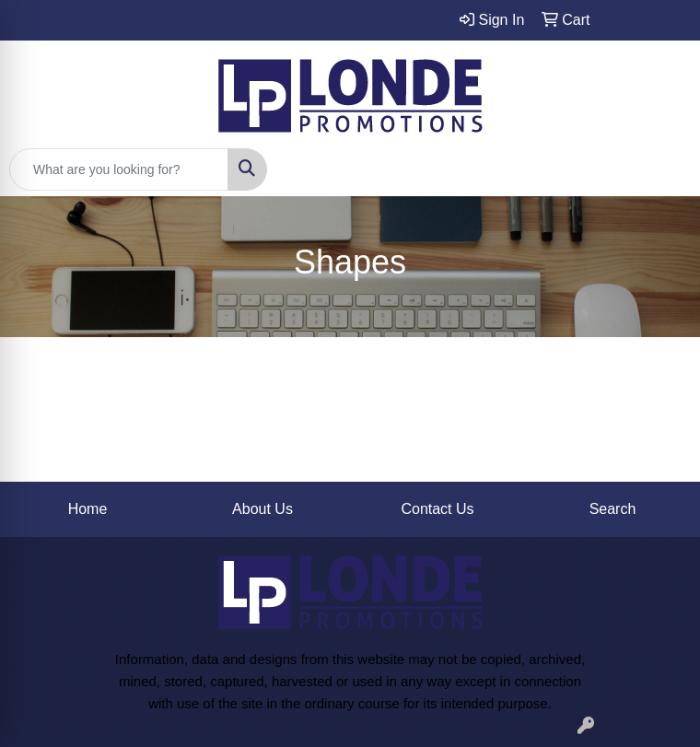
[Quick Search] (119, 169)
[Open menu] (663, 169)
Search (613, 509)
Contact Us (437, 509)
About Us (262, 509)
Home (88, 509)
